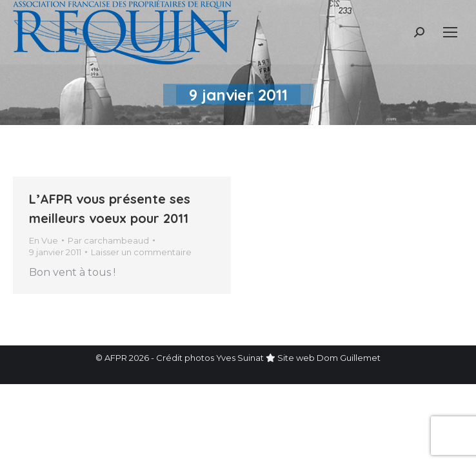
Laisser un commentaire (141, 252)
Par (108, 240)
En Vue (44, 240)
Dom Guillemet (349, 358)
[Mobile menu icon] (450, 32)
